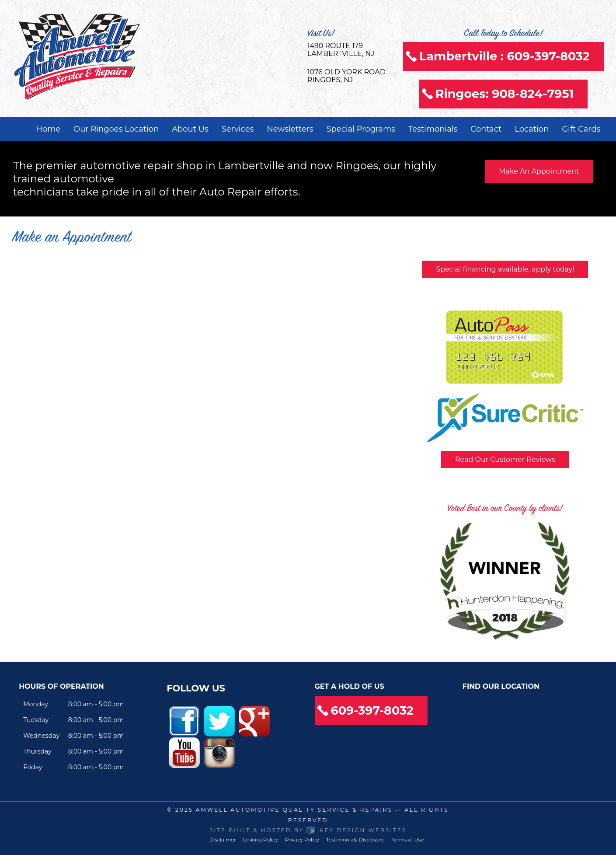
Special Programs (361, 129)
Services (238, 129)
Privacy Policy (302, 840)
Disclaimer (223, 840)
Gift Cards (581, 129)
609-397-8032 (372, 710)
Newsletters (290, 129)
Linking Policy (261, 840)
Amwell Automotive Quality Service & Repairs (294, 810)
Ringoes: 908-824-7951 (505, 94)
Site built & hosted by (308, 830)
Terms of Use (408, 840)
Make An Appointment (539, 171)
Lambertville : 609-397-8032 (505, 56)
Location (532, 129)
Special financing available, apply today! (505, 269)
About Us (190, 129)
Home (48, 129)
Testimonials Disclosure (355, 840)
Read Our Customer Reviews (505, 459)
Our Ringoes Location (116, 129)
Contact (486, 129)
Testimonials (433, 129)
